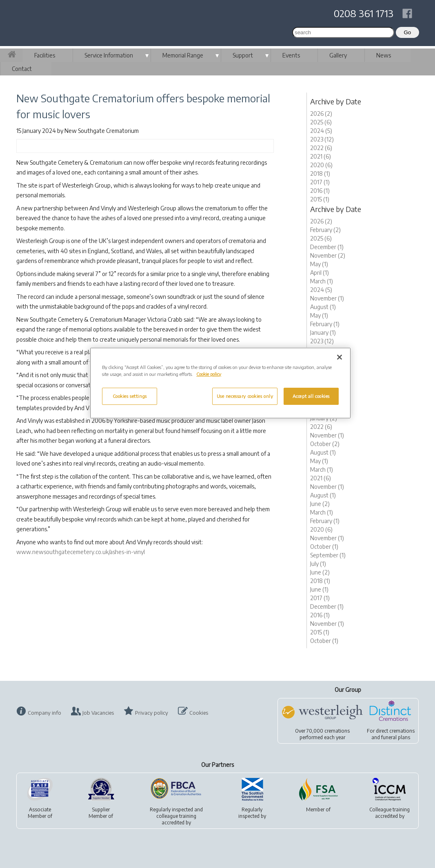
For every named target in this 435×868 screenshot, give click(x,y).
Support (243, 55)
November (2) (328, 255)
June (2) (320, 504)
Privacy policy (152, 713)
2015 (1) (320, 199)
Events (291, 55)
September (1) (328, 555)
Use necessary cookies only (245, 396)
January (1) (323, 332)
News (384, 55)
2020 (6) (321, 165)
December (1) (327, 247)
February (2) (325, 230)
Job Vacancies (98, 713)
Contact (22, 69)
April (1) (320, 273)
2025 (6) (321, 122)
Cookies (199, 713)
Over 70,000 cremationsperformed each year (322, 734)
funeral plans (396, 737)
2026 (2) (321, 114)
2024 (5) (321, 131)
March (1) (322, 281)
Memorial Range (183, 55)
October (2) (325, 444)
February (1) (325, 324)
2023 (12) (322, 139)
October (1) (324, 547)
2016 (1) (320, 191)
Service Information (109, 55)
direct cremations (395, 731)
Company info (44, 713)
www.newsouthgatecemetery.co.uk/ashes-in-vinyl (81, 552)
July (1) (318, 564)
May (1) (319, 264)
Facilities (45, 55)
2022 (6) (321, 148)
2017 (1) (320, 182)
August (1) (323, 307)
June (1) (319, 589)
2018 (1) (320, 173)
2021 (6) (321, 156)
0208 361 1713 (364, 13)
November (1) (327, 298)
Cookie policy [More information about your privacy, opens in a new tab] (209, 374)
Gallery (338, 55)
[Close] (340, 357)
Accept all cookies (311, 396)
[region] (220, 383)
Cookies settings (130, 396)
